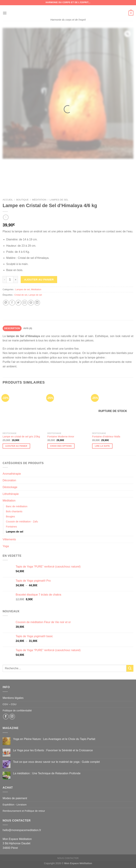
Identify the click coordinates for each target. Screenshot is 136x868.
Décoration (9, 480)
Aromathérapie (12, 474)
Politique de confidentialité (17, 711)
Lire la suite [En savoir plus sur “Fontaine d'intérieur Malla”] (102, 446)
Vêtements (9, 539)
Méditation (39, 200)
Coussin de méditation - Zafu (22, 522)
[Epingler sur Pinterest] (31, 303)
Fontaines (11, 527)
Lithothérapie (11, 494)
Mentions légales (13, 698)
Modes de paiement (15, 798)
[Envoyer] (130, 668)
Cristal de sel (21, 295)
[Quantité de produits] (10, 280)
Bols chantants (14, 511)
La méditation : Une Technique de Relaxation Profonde (47, 773)
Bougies (10, 516)
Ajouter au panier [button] (16, 446)
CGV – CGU (9, 704)
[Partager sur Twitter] (18, 303)
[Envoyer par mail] (25, 303)
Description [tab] (12, 328)
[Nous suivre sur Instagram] (12, 717)
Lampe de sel (35, 295)
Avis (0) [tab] (28, 328)
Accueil (8, 200)
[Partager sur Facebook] (12, 303)
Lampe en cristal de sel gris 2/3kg (21, 437)
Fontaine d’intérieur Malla (106, 437)
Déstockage (10, 487)
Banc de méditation (17, 506)
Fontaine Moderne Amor (61, 437)
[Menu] (5, 13)
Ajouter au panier (39, 279)
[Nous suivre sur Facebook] (6, 717)
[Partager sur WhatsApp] (6, 303)
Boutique (22, 200)
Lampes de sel (59, 200)
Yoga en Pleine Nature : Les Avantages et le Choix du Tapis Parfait (54, 739)
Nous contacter (68, 858)
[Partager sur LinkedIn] (37, 303)
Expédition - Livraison (15, 805)
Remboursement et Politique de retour (24, 811)
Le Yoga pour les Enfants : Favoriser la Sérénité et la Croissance (53, 750)
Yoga (6, 546)
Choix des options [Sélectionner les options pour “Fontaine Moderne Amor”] (61, 446)
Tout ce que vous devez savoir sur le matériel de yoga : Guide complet (56, 762)
